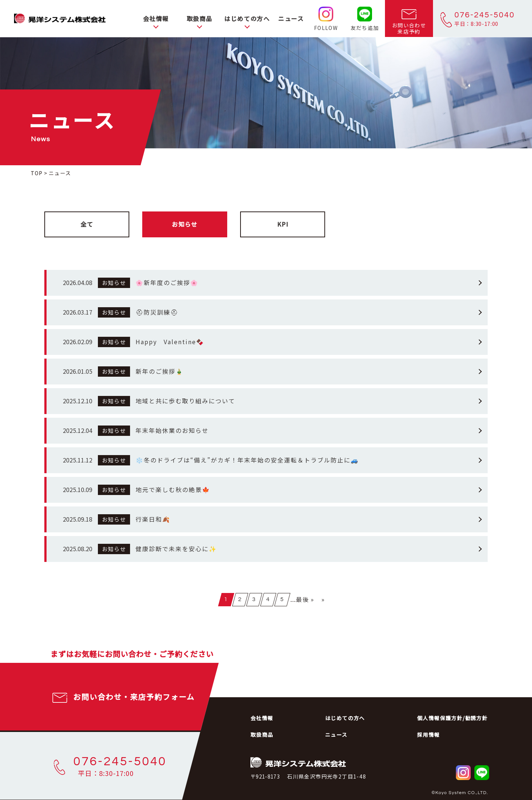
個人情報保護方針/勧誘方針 (452, 718)
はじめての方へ (247, 18)
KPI (283, 224)
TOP (37, 173)
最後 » (305, 599)
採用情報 (429, 735)
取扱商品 (199, 18)
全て (87, 224)
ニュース (291, 18)
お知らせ (185, 224)
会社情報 (156, 18)
